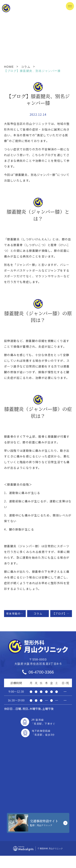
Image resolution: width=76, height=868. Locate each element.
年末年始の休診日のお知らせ (16, 613)
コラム (26, 67)
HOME (9, 67)
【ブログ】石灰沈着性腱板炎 (62, 613)
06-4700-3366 (41, 672)
